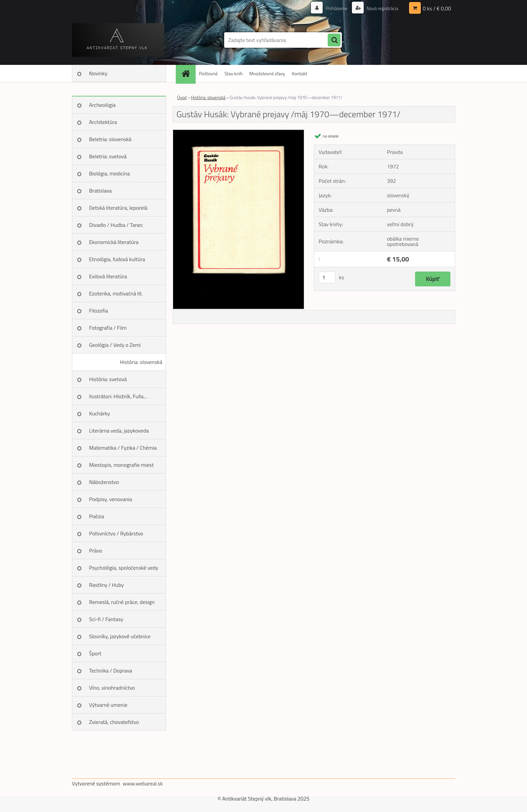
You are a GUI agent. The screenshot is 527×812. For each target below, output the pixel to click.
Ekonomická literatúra (114, 242)
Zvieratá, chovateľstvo (114, 722)
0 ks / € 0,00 (437, 8)
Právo (96, 551)
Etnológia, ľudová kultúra (117, 259)
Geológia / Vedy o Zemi (115, 345)
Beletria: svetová (108, 156)
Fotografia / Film (108, 328)
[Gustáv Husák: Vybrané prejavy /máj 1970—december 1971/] (238, 132)
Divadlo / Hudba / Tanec (116, 225)
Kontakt (299, 73)
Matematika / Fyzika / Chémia (123, 448)
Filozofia (99, 311)
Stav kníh (234, 73)
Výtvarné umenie (108, 705)
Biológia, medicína (109, 173)
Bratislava (100, 191)
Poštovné (208, 73)
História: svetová (108, 379)
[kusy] (327, 277)
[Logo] (118, 40)
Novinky (98, 73)
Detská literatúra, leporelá (118, 208)
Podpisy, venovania (111, 499)
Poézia (97, 516)
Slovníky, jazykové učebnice (120, 636)
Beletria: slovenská (110, 139)
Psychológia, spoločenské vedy (124, 568)
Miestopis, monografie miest (121, 465)
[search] (334, 40)
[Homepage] (188, 73)
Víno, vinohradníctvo (112, 688)
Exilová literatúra (108, 276)
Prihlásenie (337, 8)
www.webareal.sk (143, 783)
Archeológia (102, 105)
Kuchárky (99, 413)
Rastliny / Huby (106, 585)
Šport (95, 653)
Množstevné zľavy (267, 73)
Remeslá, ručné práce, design (122, 602)
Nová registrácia (382, 8)
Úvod (182, 97)
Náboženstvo (104, 482)
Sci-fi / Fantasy (106, 619)
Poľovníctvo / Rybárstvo (116, 533)
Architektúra (103, 122)
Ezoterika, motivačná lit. (116, 293)
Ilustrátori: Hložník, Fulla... (118, 396)
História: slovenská (141, 362)
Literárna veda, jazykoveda (119, 431)
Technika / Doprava (111, 671)
